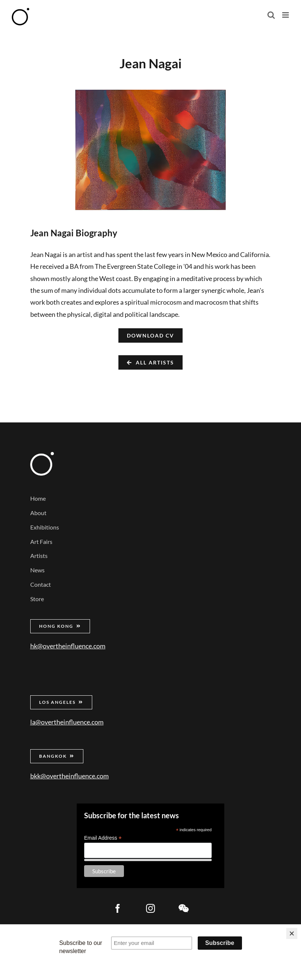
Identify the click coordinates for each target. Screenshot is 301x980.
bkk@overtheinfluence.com (70, 776)
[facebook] (118, 908)
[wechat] (183, 908)
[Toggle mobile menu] (286, 15)
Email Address (103, 838)
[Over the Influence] (42, 455)
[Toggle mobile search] (271, 15)
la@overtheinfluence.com (67, 722)
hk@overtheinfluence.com (68, 646)
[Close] (292, 933)
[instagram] (150, 908)
